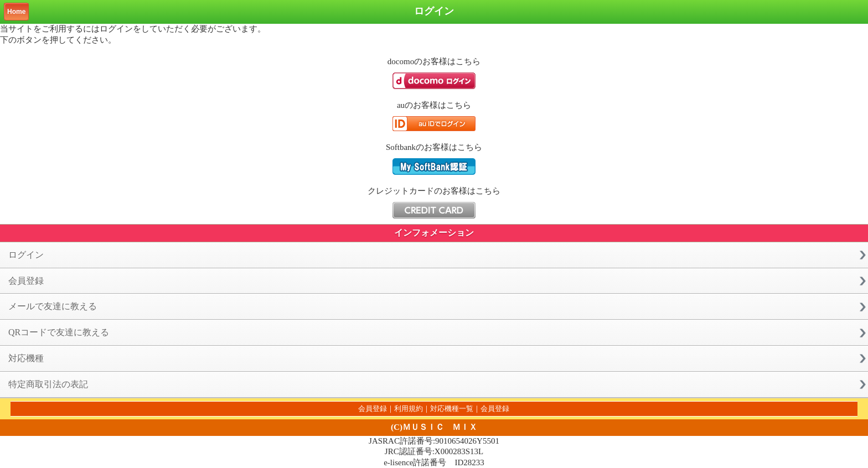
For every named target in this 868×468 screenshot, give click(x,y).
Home (16, 12)
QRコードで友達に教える (59, 332)
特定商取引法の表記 (48, 384)
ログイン (26, 255)
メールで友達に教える (53, 306)
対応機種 (26, 358)
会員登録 (26, 281)
